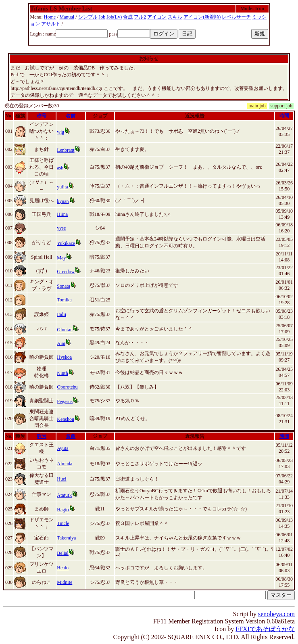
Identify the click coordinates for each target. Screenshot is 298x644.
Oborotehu (67, 387)
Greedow (66, 272)
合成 (128, 17)
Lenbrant (66, 150)
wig (60, 132)
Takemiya (66, 538)
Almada (65, 464)
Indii (61, 314)
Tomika (64, 300)
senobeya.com (276, 614)
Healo (63, 568)
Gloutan (65, 330)
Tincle (63, 523)
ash (60, 168)
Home (50, 17)
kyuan (63, 201)
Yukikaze (66, 243)
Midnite (65, 582)
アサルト (51, 24)
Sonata (64, 286)
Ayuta (63, 448)
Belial (63, 553)
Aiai (61, 343)
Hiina (62, 214)
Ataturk (64, 495)
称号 (42, 116)
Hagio (63, 510)
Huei (61, 479)
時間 (284, 116)
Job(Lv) (114, 17)
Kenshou (66, 419)
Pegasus (65, 401)
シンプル (88, 17)
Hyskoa (64, 357)
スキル (175, 17)
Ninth (62, 373)
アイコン (157, 17)
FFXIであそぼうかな (265, 629)
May (61, 258)
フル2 (140, 17)
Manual (67, 17)
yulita (62, 187)
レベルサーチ (236, 17)
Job (102, 17)
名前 (71, 116)
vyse (61, 228)
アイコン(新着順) (202, 17)
